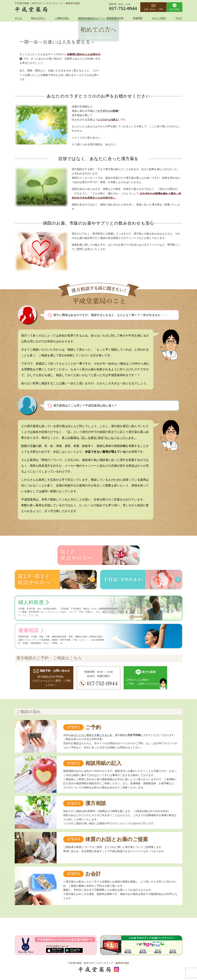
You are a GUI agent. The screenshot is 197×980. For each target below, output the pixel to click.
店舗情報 (138, 18)
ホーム (18, 18)
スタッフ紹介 (159, 18)
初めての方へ (38, 18)
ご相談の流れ (62, 18)
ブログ (179, 18)
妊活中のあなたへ (88, 18)
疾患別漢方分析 (115, 18)
